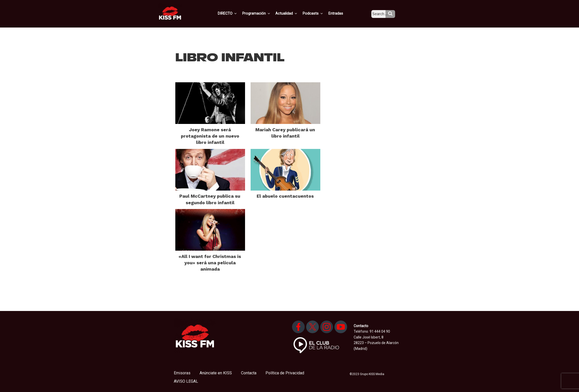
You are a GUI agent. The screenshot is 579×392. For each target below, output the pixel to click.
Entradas (340, 13)
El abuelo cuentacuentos (285, 196)
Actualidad (293, 13)
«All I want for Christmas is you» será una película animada (210, 263)
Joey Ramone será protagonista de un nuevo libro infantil (210, 136)
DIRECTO (236, 13)
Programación (264, 13)
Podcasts (318, 13)
